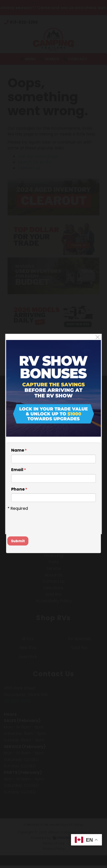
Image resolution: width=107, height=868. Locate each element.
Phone (19, 489)
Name (19, 450)
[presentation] (37, 519)
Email (19, 470)
